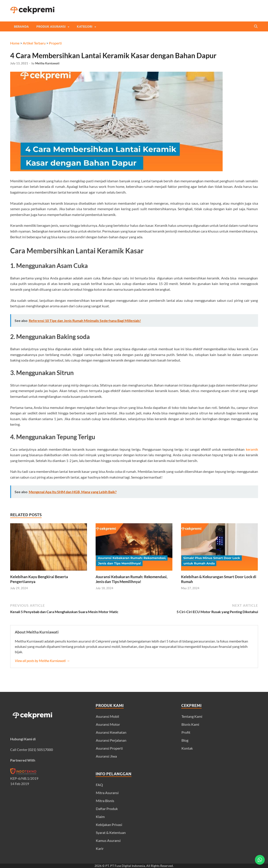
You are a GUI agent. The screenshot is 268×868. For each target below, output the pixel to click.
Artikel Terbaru (34, 43)
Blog (185, 740)
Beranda (21, 27)
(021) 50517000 (40, 750)
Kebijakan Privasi (109, 825)
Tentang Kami (192, 716)
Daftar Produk (107, 809)
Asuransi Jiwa (106, 756)
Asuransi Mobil (107, 716)
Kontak (187, 748)
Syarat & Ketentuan (111, 832)
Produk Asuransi (51, 27)
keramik (252, 449)
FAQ (99, 785)
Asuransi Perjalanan (111, 740)
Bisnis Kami (190, 724)
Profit (186, 732)
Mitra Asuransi (107, 793)
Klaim (100, 817)
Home (15, 43)
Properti (55, 43)
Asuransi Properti (109, 748)
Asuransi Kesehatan (111, 732)
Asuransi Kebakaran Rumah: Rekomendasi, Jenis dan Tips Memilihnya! (132, 579)
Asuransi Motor (108, 724)
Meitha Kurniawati (47, 63)
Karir (100, 848)
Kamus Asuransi (108, 840)
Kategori (85, 27)
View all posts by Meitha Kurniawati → (42, 661)
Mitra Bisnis (105, 801)
